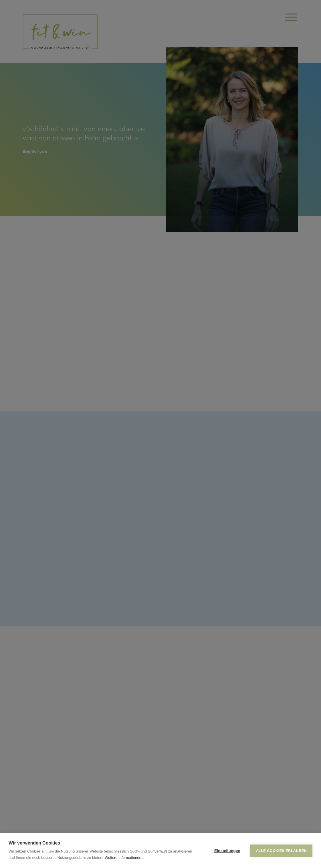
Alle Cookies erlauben (281, 851)
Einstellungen (227, 851)
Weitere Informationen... (125, 858)
